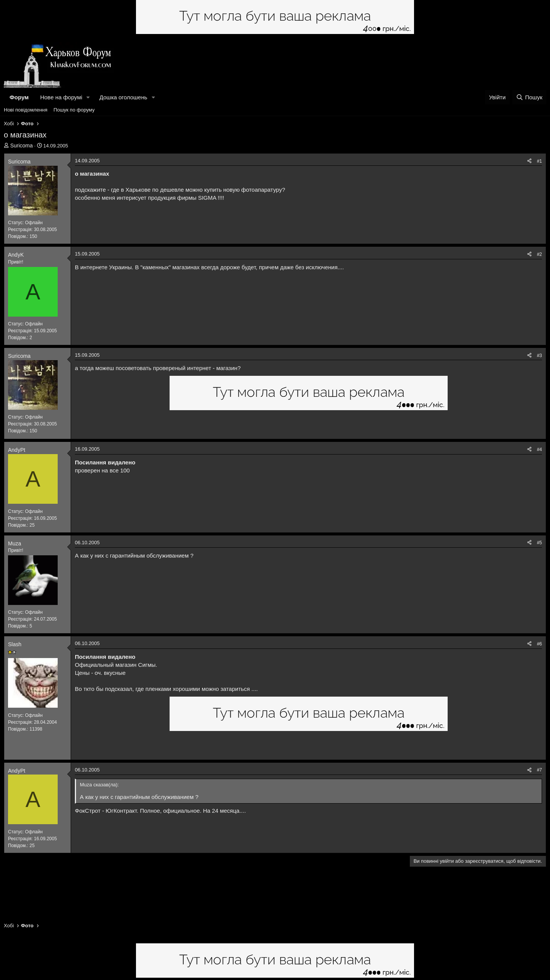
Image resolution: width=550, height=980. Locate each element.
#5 (539, 543)
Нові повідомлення (26, 110)
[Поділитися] (529, 161)
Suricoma (22, 146)
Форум (19, 97)
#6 (539, 644)
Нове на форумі (61, 97)
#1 (539, 161)
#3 (539, 356)
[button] (88, 97)
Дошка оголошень (123, 97)
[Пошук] (529, 97)
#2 (539, 254)
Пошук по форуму (74, 110)
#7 (539, 770)
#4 (539, 450)
